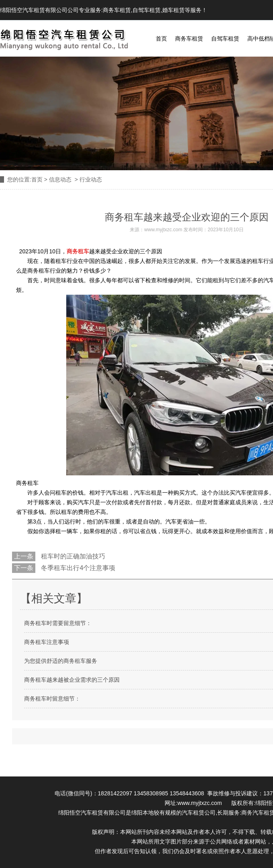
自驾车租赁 (147, 10)
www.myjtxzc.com (163, 230)
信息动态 (60, 179)
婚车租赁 (173, 10)
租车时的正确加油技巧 (72, 556)
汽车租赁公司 (199, 813)
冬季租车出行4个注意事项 (77, 568)
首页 (161, 39)
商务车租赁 (117, 10)
